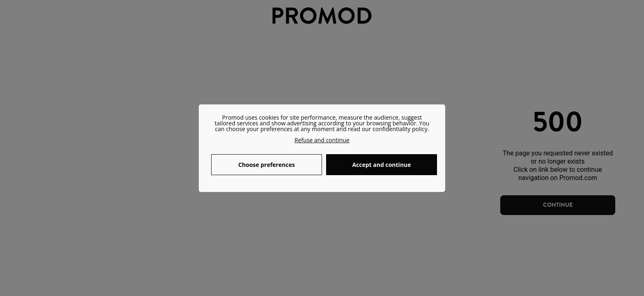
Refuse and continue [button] (322, 140)
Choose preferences (267, 165)
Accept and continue (381, 165)
